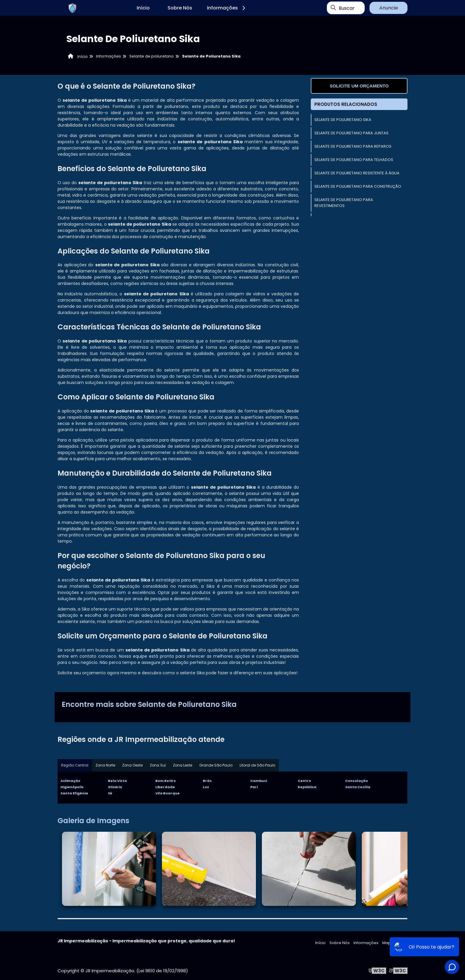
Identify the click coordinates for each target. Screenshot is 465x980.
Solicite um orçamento (359, 86)
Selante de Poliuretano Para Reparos (353, 146)
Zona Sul (158, 765)
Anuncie (389, 8)
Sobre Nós (180, 8)
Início (143, 8)
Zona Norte (105, 765)
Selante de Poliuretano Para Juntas (351, 133)
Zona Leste (183, 765)
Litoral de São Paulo (257, 765)
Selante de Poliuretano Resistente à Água (357, 173)
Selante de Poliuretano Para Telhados (354, 160)
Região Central (75, 765)
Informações (227, 8)
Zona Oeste (132, 765)
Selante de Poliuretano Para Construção (358, 186)
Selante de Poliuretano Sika (343, 120)
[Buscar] (333, 8)
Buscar (347, 8)
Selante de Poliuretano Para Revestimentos (344, 203)
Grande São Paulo (216, 765)
